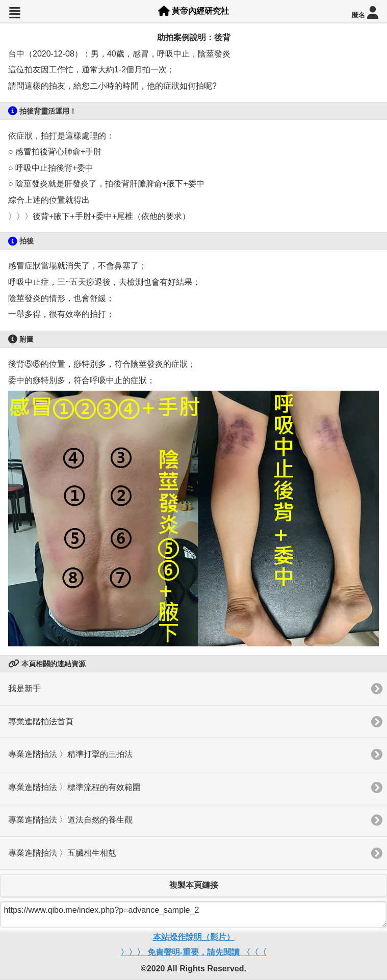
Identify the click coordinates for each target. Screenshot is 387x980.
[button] (15, 13)
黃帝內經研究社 (194, 11)
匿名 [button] (365, 13)
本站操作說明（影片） (194, 937)
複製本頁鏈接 (194, 885)
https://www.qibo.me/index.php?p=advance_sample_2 (194, 914)
